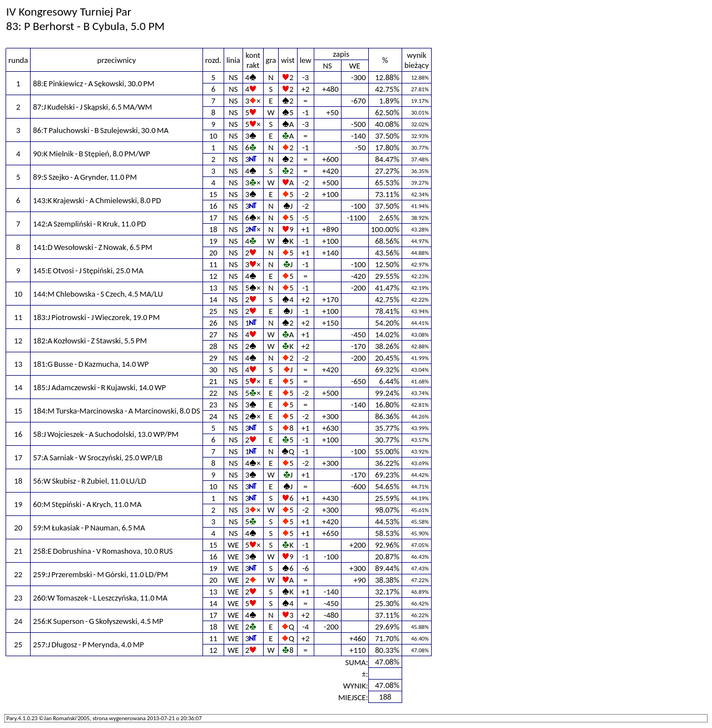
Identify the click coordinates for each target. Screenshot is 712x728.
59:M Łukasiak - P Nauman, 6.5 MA (89, 528)
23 (213, 405)
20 (213, 253)
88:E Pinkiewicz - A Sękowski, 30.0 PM (93, 83)
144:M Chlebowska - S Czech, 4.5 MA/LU (98, 294)
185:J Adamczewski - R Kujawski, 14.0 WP (99, 387)
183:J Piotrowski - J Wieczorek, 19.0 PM (96, 317)
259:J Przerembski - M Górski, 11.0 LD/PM (100, 574)
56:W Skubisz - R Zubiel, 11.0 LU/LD (90, 481)
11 (213, 264)
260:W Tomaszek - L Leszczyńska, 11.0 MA (100, 598)
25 (213, 311)
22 (213, 393)
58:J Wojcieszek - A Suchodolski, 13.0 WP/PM (106, 434)
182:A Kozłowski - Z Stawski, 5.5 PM (90, 341)
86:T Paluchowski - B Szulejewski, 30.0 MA (101, 130)
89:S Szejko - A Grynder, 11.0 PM (85, 177)
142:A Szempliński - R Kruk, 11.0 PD (89, 224)
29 (213, 358)
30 (213, 370)
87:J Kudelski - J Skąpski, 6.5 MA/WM (92, 107)
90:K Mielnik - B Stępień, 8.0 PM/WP (91, 154)
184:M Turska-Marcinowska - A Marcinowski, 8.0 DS (116, 411)
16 (213, 206)
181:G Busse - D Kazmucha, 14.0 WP (91, 364)
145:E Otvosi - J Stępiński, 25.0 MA (88, 270)
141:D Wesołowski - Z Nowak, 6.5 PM (93, 247)
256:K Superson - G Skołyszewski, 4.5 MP (98, 621)
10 (213, 136)
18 (213, 229)
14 (213, 299)
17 (213, 218)
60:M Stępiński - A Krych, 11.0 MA (87, 504)
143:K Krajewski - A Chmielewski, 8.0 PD (97, 200)
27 (213, 335)
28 (213, 346)
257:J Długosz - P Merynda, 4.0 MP (88, 645)
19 (213, 241)
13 (213, 288)
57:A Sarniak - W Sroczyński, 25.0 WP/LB (98, 458)
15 (213, 194)
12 (213, 276)
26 (213, 323)
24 (213, 416)
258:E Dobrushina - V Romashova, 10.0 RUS (103, 551)
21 (213, 381)
